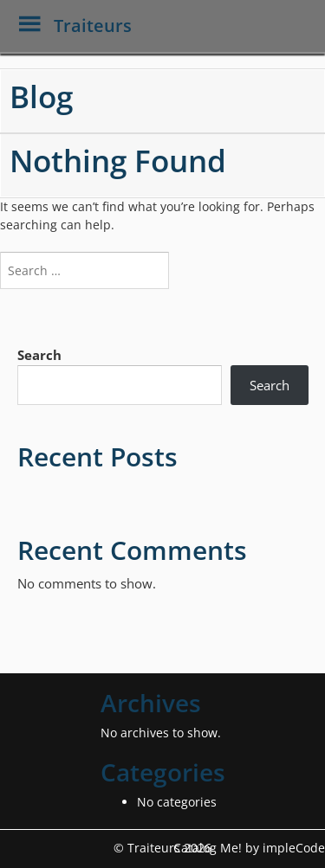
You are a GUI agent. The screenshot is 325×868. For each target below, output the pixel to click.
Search (39, 355)
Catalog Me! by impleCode (249, 848)
